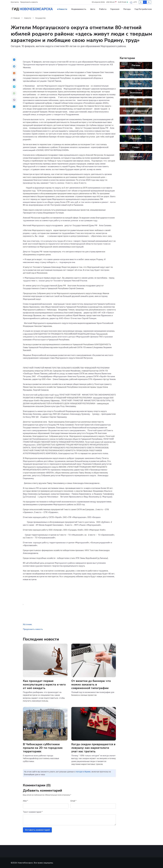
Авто (93, 9)
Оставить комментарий (37, 830)
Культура (136, 138)
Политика (136, 101)
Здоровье (136, 83)
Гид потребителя (143, 9)
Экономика (136, 92)
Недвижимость (79, 9)
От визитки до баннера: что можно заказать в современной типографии (91, 684)
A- (141, 2)
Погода (127, 9)
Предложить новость (29, 2)
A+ (149, 2)
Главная (15, 18)
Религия (136, 129)
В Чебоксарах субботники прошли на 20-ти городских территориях (43, 747)
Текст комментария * (33, 812)
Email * (73, 801)
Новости (63, 9)
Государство (40, 18)
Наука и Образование (136, 111)
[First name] (46, 806)
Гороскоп (115, 9)
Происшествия (136, 120)
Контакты (15, 2)
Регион (136, 65)
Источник (27, 624)
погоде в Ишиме (83, 771)
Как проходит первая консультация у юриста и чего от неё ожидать (44, 684)
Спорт (136, 147)
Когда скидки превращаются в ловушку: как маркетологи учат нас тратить (94, 747)
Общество (136, 156)
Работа (103, 9)
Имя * (25, 801)
